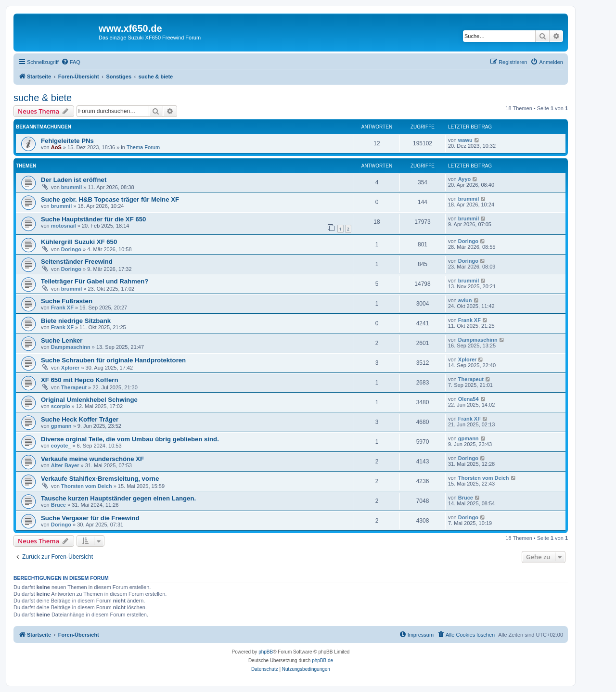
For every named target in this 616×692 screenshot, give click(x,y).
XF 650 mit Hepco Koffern (79, 380)
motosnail (64, 226)
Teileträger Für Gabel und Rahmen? (95, 281)
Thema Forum (143, 147)
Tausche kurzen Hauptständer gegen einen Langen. (118, 498)
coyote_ (61, 446)
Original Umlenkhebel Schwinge (89, 400)
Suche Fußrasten (67, 301)
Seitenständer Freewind (77, 262)
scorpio (61, 406)
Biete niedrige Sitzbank (76, 321)
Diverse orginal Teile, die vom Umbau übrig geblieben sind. (130, 439)
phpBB (266, 652)
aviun (465, 300)
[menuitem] (71, 62)
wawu (465, 140)
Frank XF (62, 308)
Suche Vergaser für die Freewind (90, 518)
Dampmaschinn (71, 347)
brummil (71, 187)
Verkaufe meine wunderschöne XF (92, 459)
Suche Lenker (62, 340)
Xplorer (71, 368)
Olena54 (468, 399)
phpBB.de (322, 660)
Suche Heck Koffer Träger (80, 419)
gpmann (61, 426)
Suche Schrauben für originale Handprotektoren (113, 360)
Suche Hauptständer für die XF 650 (93, 219)
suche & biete (43, 98)
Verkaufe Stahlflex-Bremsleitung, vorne (100, 479)
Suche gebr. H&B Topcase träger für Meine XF (110, 199)
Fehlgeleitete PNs (67, 141)
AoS (56, 147)
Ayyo (465, 179)
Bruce (58, 505)
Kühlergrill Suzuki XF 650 (79, 242)
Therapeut (74, 387)
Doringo (71, 249)
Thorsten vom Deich (87, 486)
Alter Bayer (65, 465)
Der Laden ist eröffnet (74, 180)
